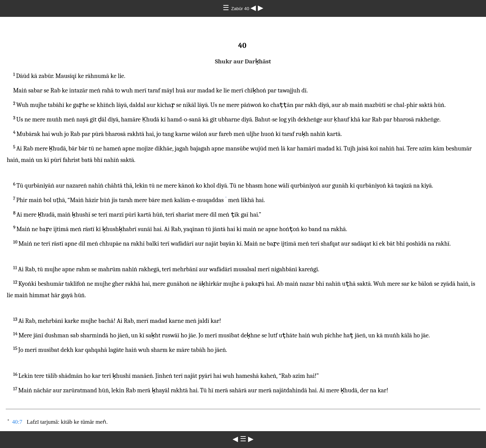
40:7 (17, 422)
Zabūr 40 (241, 9)
